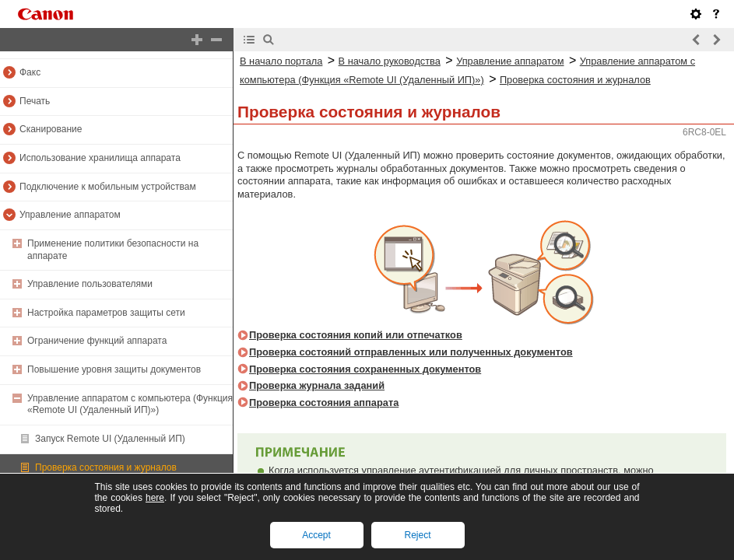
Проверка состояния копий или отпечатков (356, 335)
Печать (35, 101)
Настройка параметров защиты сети (106, 313)
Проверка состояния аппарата (324, 402)
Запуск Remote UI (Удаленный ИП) (110, 439)
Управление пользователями (90, 284)
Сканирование (51, 129)
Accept (316, 535)
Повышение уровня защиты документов (114, 369)
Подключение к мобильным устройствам (108, 187)
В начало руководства (390, 61)
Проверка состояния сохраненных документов (365, 369)
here (155, 498)
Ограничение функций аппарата (97, 341)
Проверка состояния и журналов (106, 467)
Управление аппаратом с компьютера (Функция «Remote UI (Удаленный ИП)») (130, 404)
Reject (417, 535)
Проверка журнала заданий (317, 385)
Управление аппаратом (70, 215)
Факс (30, 72)
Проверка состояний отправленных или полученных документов (411, 352)
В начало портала (281, 61)
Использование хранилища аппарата (100, 158)
